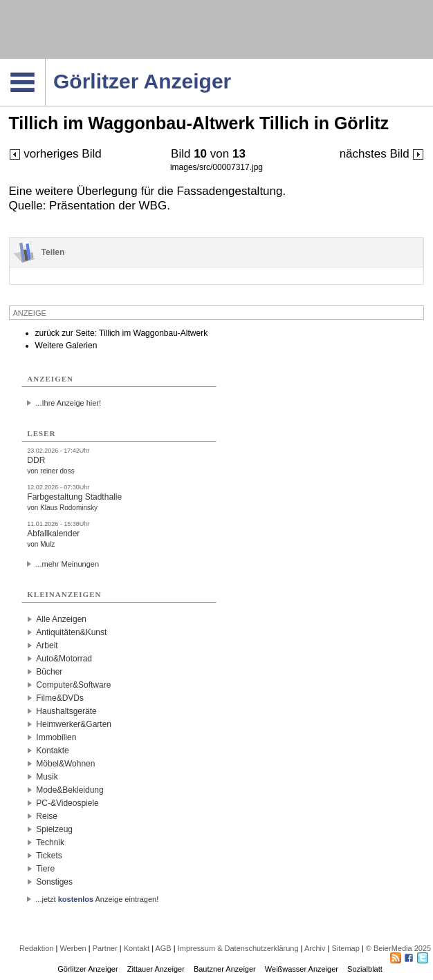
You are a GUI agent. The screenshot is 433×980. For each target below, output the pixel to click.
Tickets (49, 856)
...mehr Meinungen (67, 564)
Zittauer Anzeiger (156, 969)
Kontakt (137, 948)
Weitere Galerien (66, 346)
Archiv (315, 948)
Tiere (45, 869)
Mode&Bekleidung (70, 790)
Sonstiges (54, 882)
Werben (73, 948)
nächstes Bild (382, 154)
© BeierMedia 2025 (398, 948)
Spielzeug (54, 829)
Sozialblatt (365, 969)
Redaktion (37, 948)
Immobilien (56, 737)
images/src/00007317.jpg (217, 167)
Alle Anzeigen (61, 619)
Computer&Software (73, 685)
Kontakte (52, 751)
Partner (105, 948)
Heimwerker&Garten (74, 724)
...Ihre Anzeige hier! (68, 403)
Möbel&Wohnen (65, 764)
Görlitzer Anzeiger (87, 969)
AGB (163, 948)
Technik (50, 842)
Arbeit (47, 646)
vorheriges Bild (55, 154)
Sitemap (345, 948)
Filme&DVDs (60, 698)
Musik (47, 777)
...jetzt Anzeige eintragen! (97, 899)
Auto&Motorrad (64, 659)
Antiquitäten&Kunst (71, 632)
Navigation (45, 63)
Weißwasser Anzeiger (302, 969)
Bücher (49, 672)
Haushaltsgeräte (66, 711)
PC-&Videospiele (67, 803)
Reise (47, 816)
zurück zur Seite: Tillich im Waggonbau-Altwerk (122, 333)
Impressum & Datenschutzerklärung (238, 948)
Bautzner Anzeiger (225, 969)
